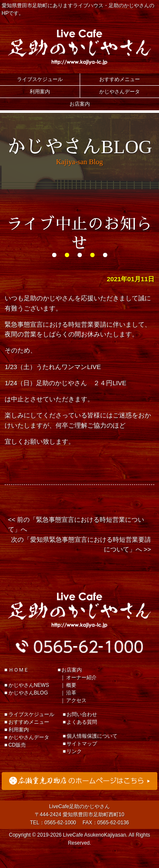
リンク (74, 751)
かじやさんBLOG (28, 693)
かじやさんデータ (120, 92)
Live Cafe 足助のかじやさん (80, 47)
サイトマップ (82, 744)
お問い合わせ (82, 714)
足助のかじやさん (80, 610)
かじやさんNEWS (29, 685)
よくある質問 (82, 722)
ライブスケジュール (40, 79)
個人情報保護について (92, 736)
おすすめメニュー (120, 79)
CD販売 (17, 745)
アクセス (76, 700)
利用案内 (40, 92)
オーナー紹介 (81, 678)
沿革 (71, 693)
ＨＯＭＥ (19, 670)
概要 (71, 685)
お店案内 (80, 104)
